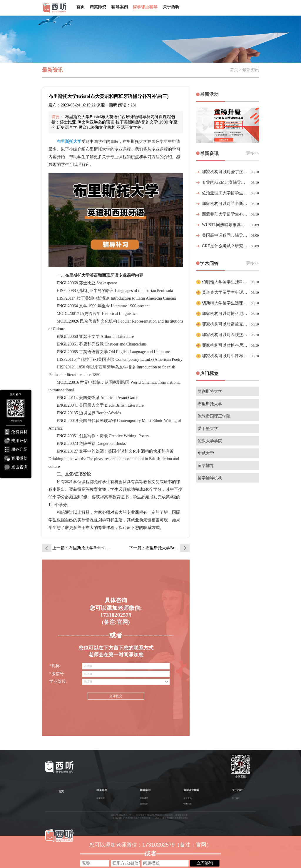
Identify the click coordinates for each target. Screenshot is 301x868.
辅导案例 (120, 7)
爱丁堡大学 (208, 429)
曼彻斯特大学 (210, 392)
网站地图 (169, 815)
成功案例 (144, 804)
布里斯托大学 (210, 404)
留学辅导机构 (210, 478)
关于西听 (171, 7)
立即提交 (116, 696)
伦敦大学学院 (210, 441)
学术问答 (188, 804)
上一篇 (83, 548)
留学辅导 (206, 466)
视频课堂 (144, 798)
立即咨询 (205, 863)
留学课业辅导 (145, 7)
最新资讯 (188, 798)
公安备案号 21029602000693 (149, 815)
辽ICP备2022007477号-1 (122, 815)
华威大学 (206, 453)
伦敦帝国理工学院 (214, 416)
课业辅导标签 (181, 815)
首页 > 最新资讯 (244, 70)
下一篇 (159, 548)
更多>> (252, 153)
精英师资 (98, 7)
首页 (81, 7)
